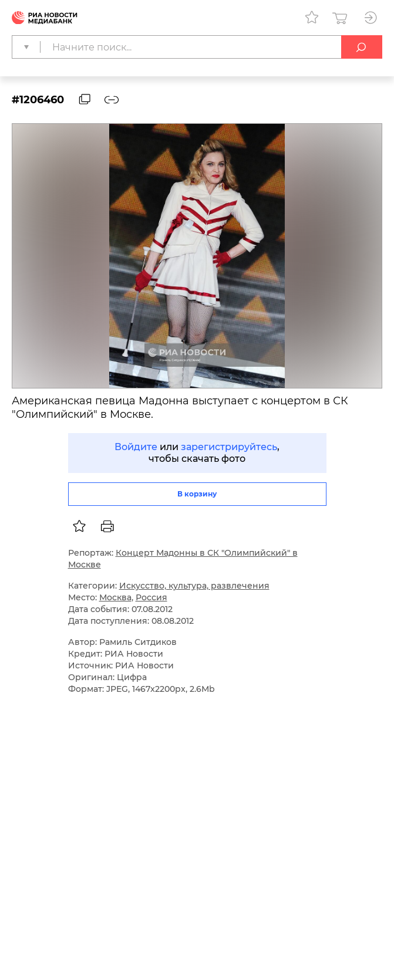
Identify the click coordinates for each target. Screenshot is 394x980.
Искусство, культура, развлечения (194, 586)
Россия (151, 597)
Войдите (136, 447)
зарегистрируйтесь (229, 447)
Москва (115, 597)
